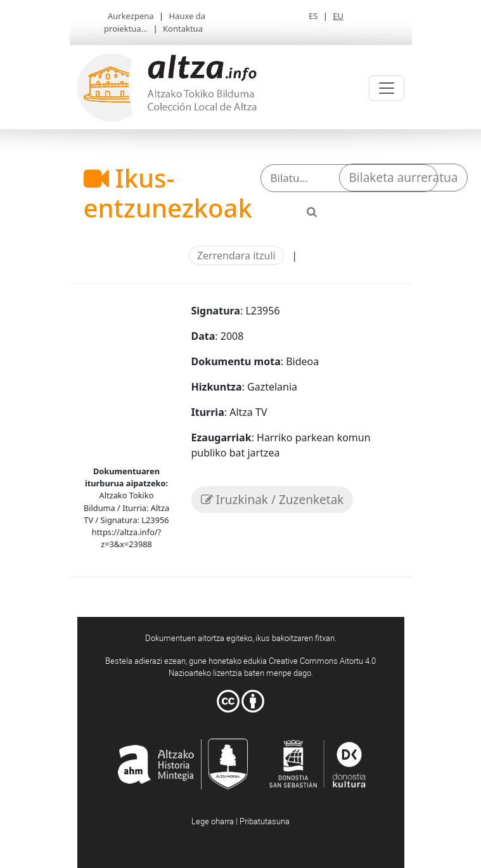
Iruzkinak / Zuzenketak (273, 500)
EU (338, 16)
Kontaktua (183, 29)
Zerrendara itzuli (236, 256)
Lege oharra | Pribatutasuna (240, 821)
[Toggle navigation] (387, 88)
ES (313, 16)
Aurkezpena (131, 16)
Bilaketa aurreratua (404, 178)
